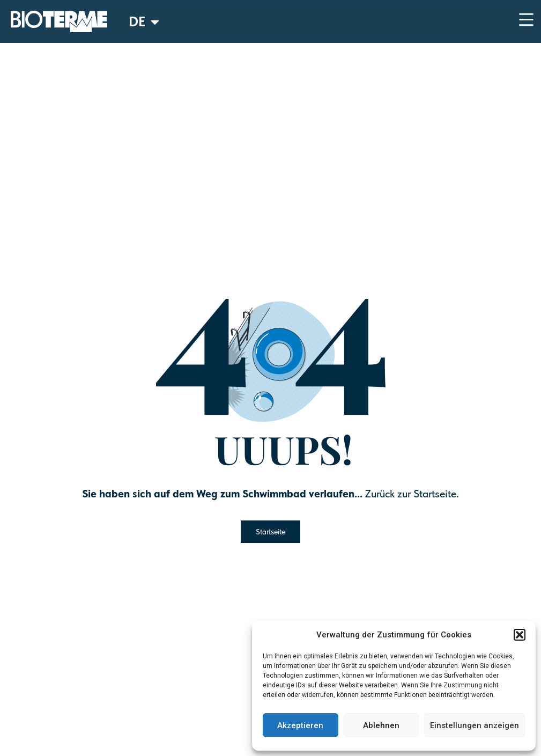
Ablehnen (381, 725)
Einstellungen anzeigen (475, 725)
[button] (520, 635)
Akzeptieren (300, 725)
